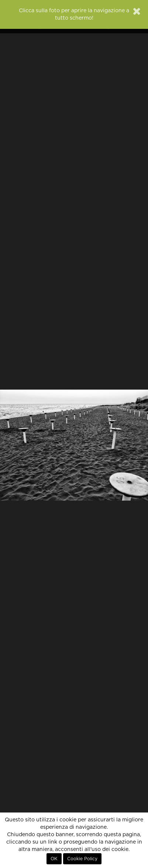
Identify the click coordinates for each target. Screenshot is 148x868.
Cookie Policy (82, 859)
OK (54, 859)
